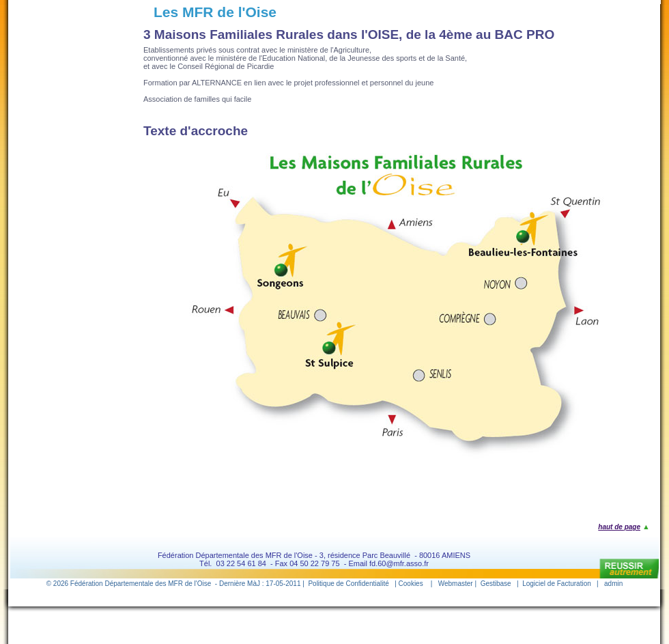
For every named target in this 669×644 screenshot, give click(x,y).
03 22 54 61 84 (241, 563)
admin (613, 584)
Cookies (411, 584)
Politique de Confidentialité (348, 584)
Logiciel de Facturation (557, 584)
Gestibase (496, 584)
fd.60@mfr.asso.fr (399, 563)
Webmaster (456, 584)
